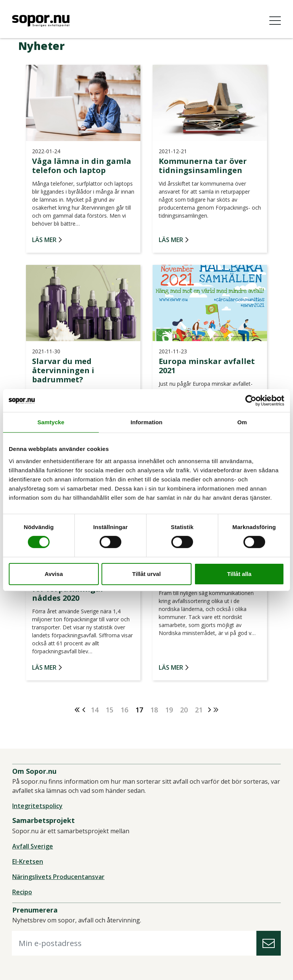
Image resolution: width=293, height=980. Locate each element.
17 (139, 710)
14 (95, 710)
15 (109, 710)
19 (169, 710)
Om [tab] (242, 422)
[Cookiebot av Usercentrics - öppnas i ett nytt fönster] (251, 400)
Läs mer (44, 240)
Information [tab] (146, 422)
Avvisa (54, 574)
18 (154, 710)
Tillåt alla (239, 574)
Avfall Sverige (33, 846)
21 (199, 710)
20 (184, 710)
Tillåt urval (147, 574)
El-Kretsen (28, 861)
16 (124, 710)
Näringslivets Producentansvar (58, 877)
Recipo (22, 892)
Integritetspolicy (37, 806)
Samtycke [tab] (51, 422)
